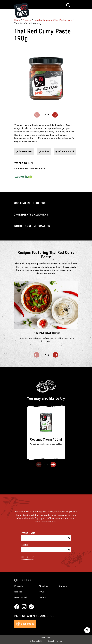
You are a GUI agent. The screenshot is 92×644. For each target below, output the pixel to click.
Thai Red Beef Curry (46, 333)
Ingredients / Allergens (31, 215)
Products (27, 20)
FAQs (41, 592)
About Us (43, 586)
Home (17, 20)
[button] (55, 115)
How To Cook (21, 598)
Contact (42, 598)
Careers (63, 586)
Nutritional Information (32, 226)
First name (28, 533)
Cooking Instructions (30, 203)
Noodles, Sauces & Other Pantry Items (53, 20)
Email (25, 545)
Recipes (18, 592)
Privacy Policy (46, 638)
